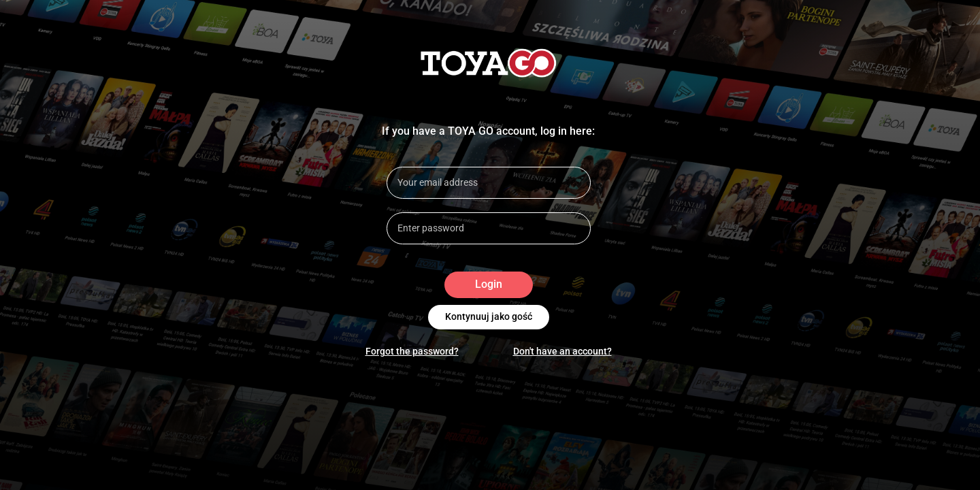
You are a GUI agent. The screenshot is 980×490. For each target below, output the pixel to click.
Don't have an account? (562, 351)
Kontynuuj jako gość (489, 317)
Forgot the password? (412, 351)
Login (489, 285)
